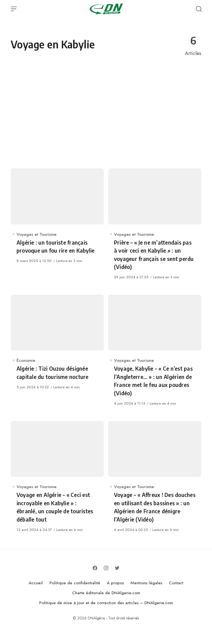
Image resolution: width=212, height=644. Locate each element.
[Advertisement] (106, 114)
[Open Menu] (14, 9)
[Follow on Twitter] (117, 568)
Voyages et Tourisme (37, 234)
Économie (26, 360)
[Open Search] (199, 9)
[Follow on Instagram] (106, 568)
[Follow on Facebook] (95, 568)
